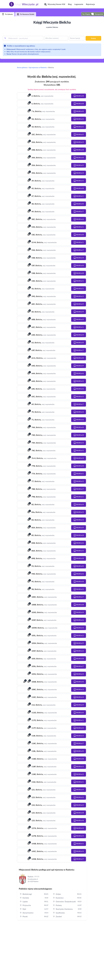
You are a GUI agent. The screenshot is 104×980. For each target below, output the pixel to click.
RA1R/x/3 (79, 142)
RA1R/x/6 (79, 219)
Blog (70, 4)
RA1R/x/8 (79, 96)
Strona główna (22, 67)
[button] (79, 96)
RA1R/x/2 (79, 381)
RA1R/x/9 (79, 165)
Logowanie (79, 4)
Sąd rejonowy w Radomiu (38, 67)
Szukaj (93, 38)
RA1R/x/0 (79, 111)
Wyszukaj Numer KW (55, 4)
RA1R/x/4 (79, 258)
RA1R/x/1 (79, 196)
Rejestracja (90, 4)
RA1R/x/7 (79, 212)
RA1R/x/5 (79, 119)
